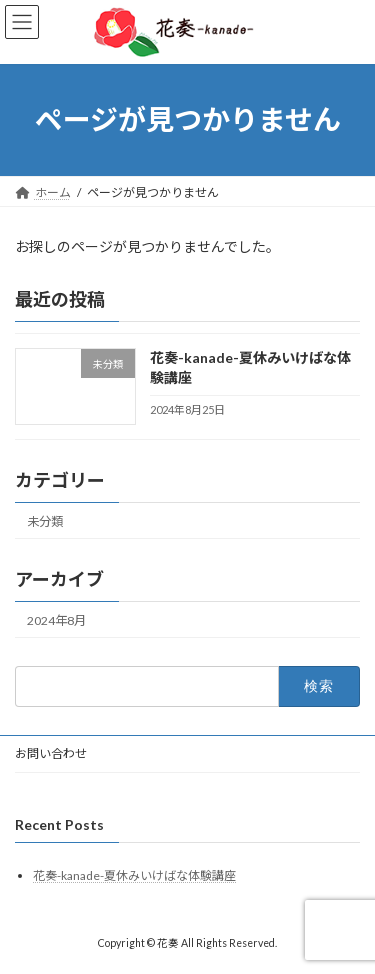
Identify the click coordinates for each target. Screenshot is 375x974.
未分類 (45, 520)
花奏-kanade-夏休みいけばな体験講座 (134, 875)
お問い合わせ (51, 753)
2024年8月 (56, 620)
